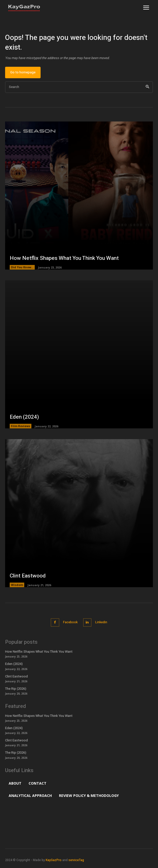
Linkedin (101, 622)
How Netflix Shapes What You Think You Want (64, 258)
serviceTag (76, 860)
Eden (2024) (24, 417)
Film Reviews (21, 426)
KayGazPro (54, 860)
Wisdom (17, 585)
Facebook (70, 622)
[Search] (147, 87)
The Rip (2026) (16, 689)
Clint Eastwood (28, 576)
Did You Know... (22, 267)
